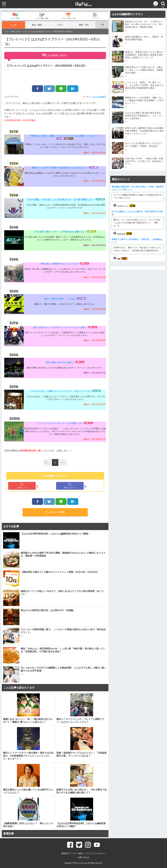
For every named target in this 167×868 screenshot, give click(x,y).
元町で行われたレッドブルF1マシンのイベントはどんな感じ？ (60, 327)
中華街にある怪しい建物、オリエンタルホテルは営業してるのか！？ (65, 136)
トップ (13, 25)
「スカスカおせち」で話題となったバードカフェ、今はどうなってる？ (60, 391)
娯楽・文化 (84, 25)
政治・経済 (37, 25)
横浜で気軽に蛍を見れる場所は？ (61, 362)
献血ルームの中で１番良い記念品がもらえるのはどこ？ (60, 168)
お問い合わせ (83, 857)
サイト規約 (78, 853)
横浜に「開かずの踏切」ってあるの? (60, 299)
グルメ (60, 25)
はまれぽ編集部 (99, 97)
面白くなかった (70, 486)
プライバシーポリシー (96, 853)
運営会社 (65, 853)
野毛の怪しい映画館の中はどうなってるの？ (60, 264)
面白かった (22, 486)
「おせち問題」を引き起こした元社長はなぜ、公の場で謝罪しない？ (61, 199)
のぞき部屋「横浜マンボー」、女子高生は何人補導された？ (60, 232)
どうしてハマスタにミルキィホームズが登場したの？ (61, 423)
